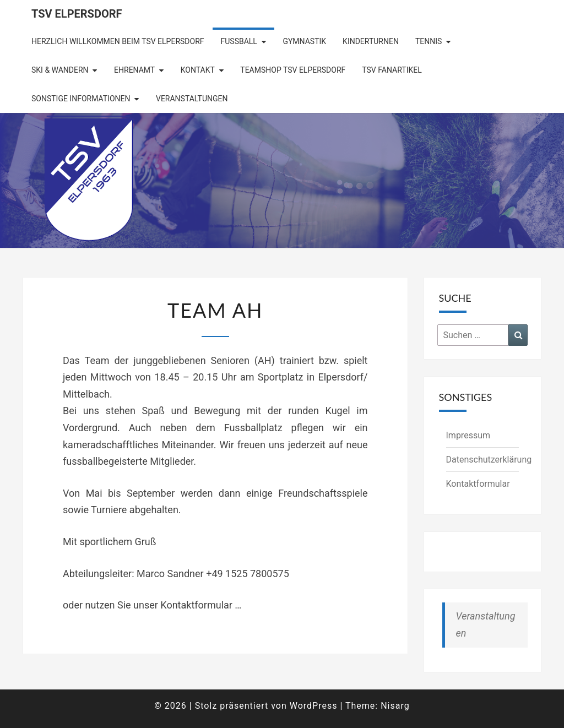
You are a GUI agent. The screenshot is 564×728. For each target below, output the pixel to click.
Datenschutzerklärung (489, 460)
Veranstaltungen (192, 99)
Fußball (239, 41)
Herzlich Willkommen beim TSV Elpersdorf (118, 41)
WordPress (314, 706)
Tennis (429, 41)
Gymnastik (304, 41)
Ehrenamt (134, 70)
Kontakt (198, 70)
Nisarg (395, 706)
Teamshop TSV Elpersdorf (293, 70)
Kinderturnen (371, 41)
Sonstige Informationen (81, 99)
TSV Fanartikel (392, 70)
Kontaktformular (478, 484)
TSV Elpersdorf (77, 14)
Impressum (468, 435)
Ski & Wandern (60, 70)
